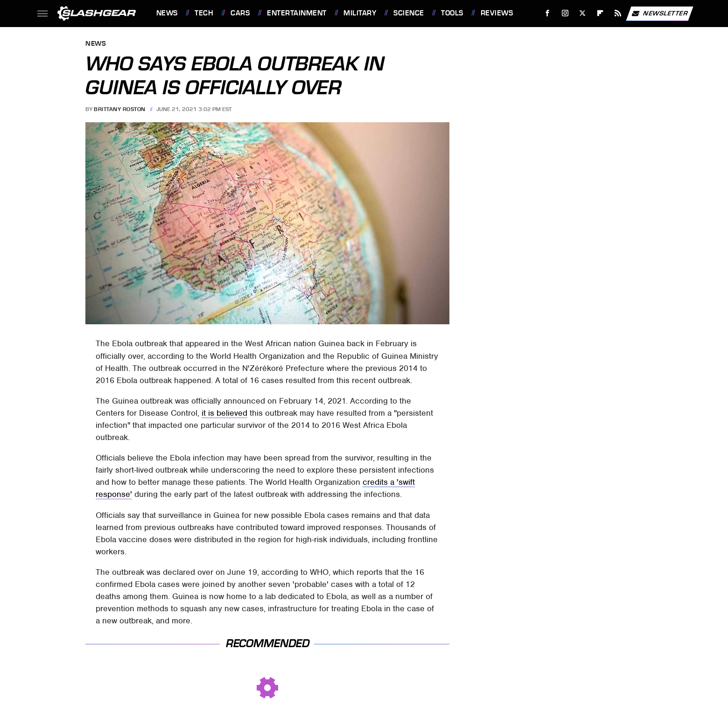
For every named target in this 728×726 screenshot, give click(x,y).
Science (409, 13)
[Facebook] (547, 13)
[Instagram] (565, 13)
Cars (240, 13)
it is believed (224, 413)
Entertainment (297, 13)
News (167, 13)
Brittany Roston (120, 109)
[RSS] (618, 13)
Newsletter (659, 14)
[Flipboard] (600, 13)
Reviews (497, 13)
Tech (204, 13)
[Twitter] (583, 13)
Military (360, 13)
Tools (452, 13)
